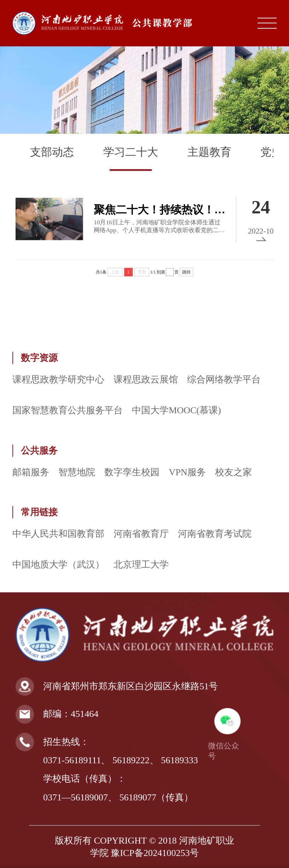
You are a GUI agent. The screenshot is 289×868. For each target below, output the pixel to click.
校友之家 (233, 472)
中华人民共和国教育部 (58, 534)
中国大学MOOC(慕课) (177, 410)
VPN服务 (187, 472)
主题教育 (209, 152)
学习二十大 (131, 152)
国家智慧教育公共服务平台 (68, 410)
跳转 (186, 272)
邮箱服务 (31, 472)
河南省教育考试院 (215, 534)
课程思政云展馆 (146, 380)
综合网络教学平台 (224, 380)
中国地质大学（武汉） (58, 565)
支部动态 (52, 152)
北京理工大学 (141, 565)
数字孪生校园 (132, 472)
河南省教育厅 (141, 534)
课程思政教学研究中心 (58, 380)
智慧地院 (77, 472)
